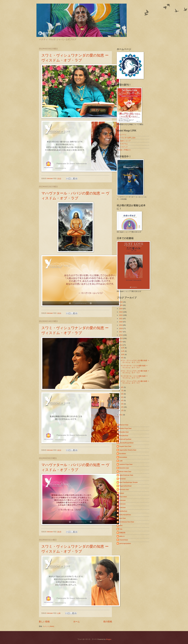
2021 (121, 319)
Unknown (122, 500)
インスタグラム (122, 144)
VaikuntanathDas (125, 515)
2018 (121, 328)
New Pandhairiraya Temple (128, 482)
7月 (122, 391)
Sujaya (122, 493)
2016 (121, 335)
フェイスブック (122, 147)
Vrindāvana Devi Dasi (127, 522)
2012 (121, 415)
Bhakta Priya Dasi (125, 428)
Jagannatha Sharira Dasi (128, 450)
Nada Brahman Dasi (126, 475)
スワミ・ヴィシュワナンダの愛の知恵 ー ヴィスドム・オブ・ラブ (135, 361)
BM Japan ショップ (124, 141)
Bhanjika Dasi (124, 432)
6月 (122, 394)
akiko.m (122, 536)
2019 (121, 325)
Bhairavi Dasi (124, 425)
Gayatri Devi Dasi (125, 446)
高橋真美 (122, 533)
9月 (122, 358)
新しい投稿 (44, 622)
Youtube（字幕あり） (124, 150)
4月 (122, 400)
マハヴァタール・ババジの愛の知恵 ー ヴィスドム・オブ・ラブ (134, 367)
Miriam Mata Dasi (125, 472)
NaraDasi (122, 479)
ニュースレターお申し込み (126, 138)
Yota (121, 529)
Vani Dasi (122, 518)
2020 (121, 322)
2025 (121, 305)
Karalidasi (123, 454)
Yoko (121, 525)
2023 (121, 312)
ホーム (76, 622)
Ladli (121, 461)
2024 (121, 309)
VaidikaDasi (123, 511)
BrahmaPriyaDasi (125, 439)
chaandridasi (124, 540)
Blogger (109, 639)
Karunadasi (123, 457)
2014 (121, 342)
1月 (122, 410)
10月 (123, 354)
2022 (121, 315)
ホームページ (121, 135)
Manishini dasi (124, 468)
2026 (121, 302)
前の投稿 (108, 622)
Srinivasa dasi (124, 489)
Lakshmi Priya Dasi (126, 464)
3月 (122, 404)
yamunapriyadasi (125, 543)
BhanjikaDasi (124, 436)
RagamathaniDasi (125, 486)
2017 (121, 332)
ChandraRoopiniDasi (126, 443)
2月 (122, 407)
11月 (123, 351)
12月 (123, 348)
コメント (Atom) (48, 626)
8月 (122, 387)
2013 (121, 345)
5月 (122, 397)
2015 (121, 338)
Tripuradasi (123, 497)
